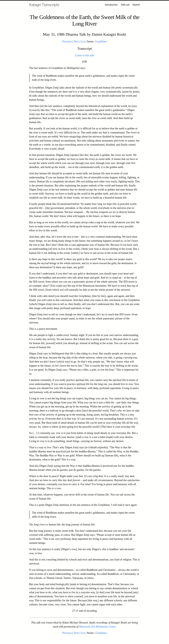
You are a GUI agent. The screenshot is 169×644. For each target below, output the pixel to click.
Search (136, 5)
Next (76, 41)
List (83, 41)
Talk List (125, 5)
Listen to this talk (85, 55)
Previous (67, 41)
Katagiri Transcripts (44, 5)
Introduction (111, 5)
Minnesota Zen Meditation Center (97, 627)
